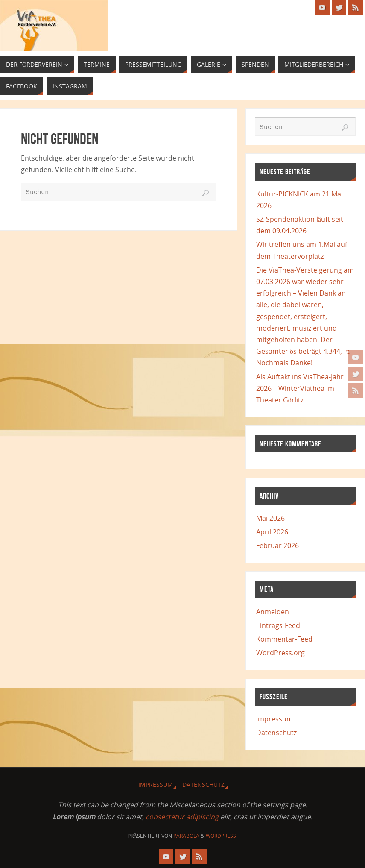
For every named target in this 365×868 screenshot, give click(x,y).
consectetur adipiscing (182, 817)
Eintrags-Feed (278, 625)
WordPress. (222, 836)
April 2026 (272, 532)
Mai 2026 (270, 518)
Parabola (186, 836)
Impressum (274, 719)
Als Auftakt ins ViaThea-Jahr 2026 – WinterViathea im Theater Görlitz (300, 388)
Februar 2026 (277, 545)
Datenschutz (276, 733)
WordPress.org (280, 653)
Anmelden (273, 612)
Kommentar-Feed (284, 639)
